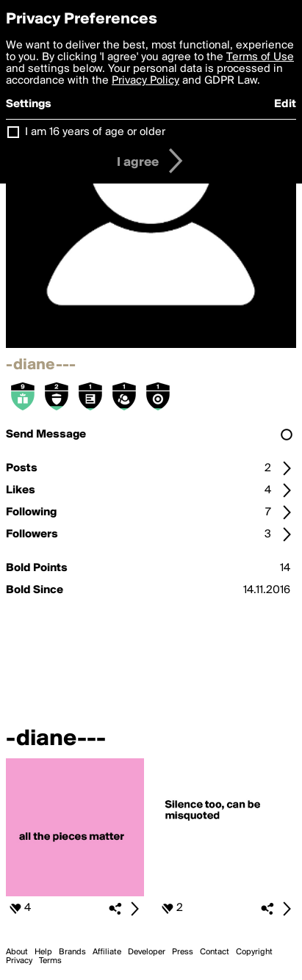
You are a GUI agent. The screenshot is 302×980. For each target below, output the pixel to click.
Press (183, 952)
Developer (147, 952)
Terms (50, 961)
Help (43, 952)
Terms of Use (260, 57)
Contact (215, 952)
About (17, 952)
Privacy (19, 961)
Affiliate (107, 952)
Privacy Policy (145, 81)
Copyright (254, 952)
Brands (72, 952)
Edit (285, 104)
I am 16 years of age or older (95, 132)
